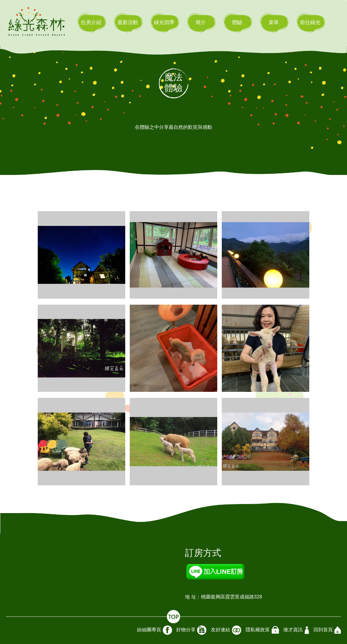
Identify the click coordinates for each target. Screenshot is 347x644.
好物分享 (191, 630)
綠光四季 (164, 22)
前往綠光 (310, 22)
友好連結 (226, 630)
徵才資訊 (296, 630)
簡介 (201, 22)
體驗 (237, 22)
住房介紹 (91, 22)
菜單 (274, 22)
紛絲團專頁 (155, 630)
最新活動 (128, 22)
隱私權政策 (262, 630)
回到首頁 (327, 630)
